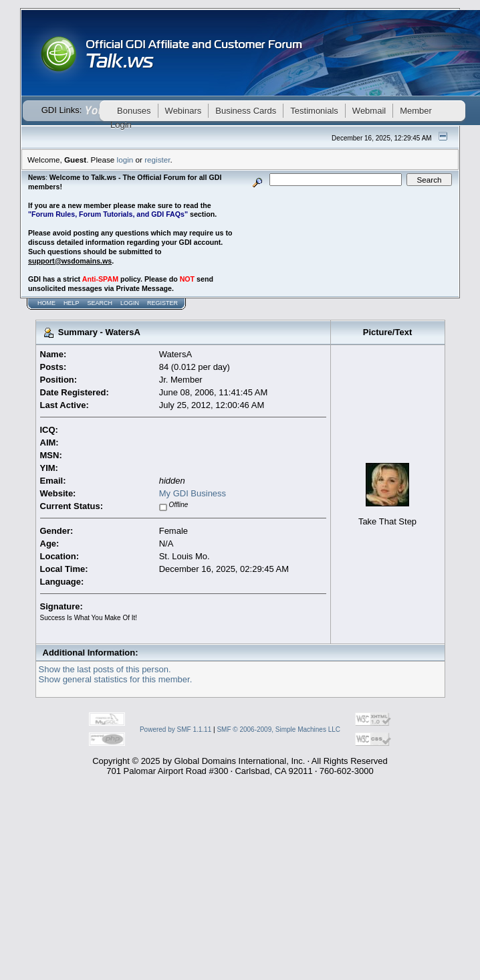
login (125, 160)
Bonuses (134, 111)
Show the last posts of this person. (105, 669)
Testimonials (314, 111)
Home (46, 303)
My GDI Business (193, 493)
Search (100, 303)
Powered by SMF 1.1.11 (175, 729)
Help (72, 303)
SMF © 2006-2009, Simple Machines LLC (278, 729)
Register (162, 303)
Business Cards (246, 111)
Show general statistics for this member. (116, 679)
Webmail (369, 111)
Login (130, 303)
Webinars (184, 111)
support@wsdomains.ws (70, 261)
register (157, 160)
